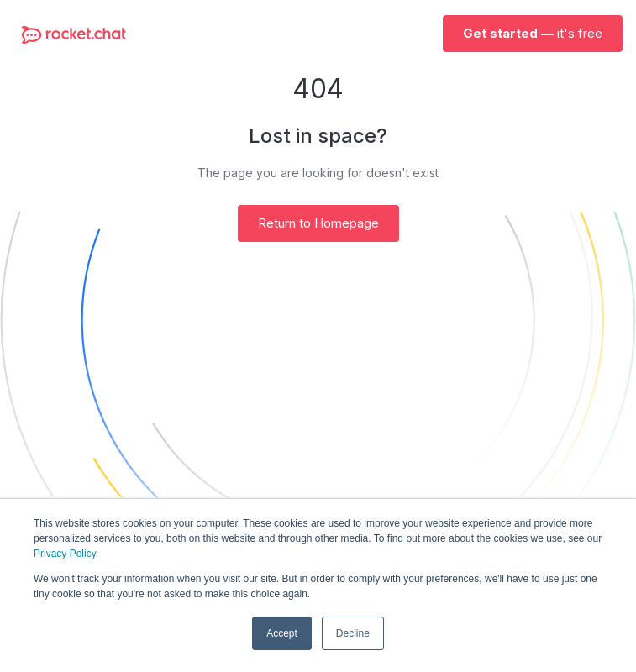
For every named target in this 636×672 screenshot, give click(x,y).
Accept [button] (282, 633)
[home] (70, 34)
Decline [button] (353, 633)
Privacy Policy (65, 554)
